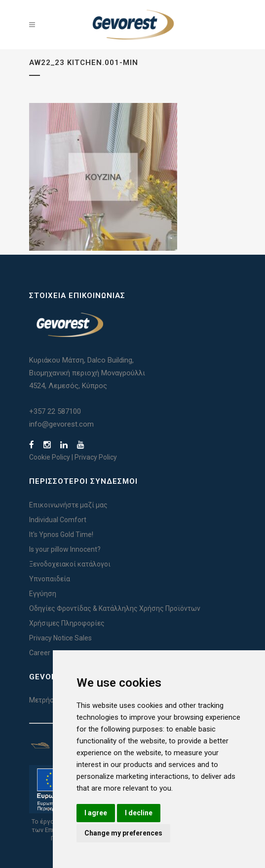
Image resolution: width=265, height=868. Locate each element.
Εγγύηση (43, 594)
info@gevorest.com (61, 424)
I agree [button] (96, 813)
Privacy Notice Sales (60, 638)
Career (40, 653)
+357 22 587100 (55, 411)
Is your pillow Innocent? (65, 549)
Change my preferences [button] (123, 833)
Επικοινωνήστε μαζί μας (68, 505)
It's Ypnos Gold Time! (61, 534)
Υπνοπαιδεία (50, 579)
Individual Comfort (58, 520)
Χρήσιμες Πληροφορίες (67, 623)
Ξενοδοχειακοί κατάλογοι (70, 564)
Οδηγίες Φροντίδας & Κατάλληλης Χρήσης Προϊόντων (115, 608)
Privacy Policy (96, 457)
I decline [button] (139, 813)
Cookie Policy (50, 457)
